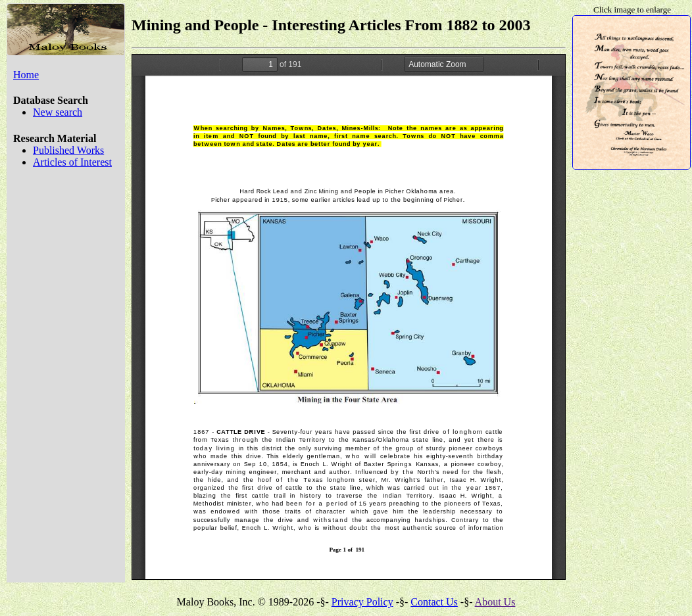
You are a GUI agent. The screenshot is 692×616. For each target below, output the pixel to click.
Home (26, 75)
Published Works (68, 150)
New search (58, 112)
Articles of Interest (72, 162)
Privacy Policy (362, 602)
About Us (495, 602)
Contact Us (434, 602)
